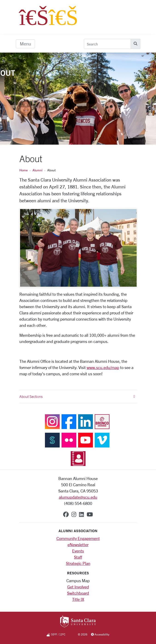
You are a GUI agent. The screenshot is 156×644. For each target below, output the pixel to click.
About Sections (77, 397)
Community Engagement (78, 538)
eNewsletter (78, 545)
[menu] (25, 44)
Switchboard (78, 593)
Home (24, 170)
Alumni (37, 170)
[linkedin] (81, 514)
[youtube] (90, 514)
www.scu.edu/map (103, 367)
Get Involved (78, 587)
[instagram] (74, 514)
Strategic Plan (78, 563)
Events (78, 551)
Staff (78, 557)
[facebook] (66, 514)
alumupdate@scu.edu (78, 497)
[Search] (107, 44)
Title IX (78, 599)
